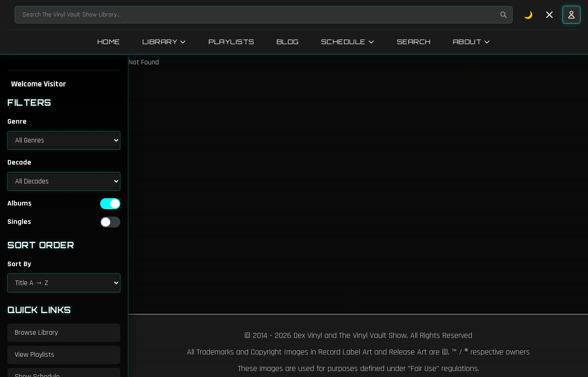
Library (165, 42)
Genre (17, 122)
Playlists (232, 42)
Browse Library (36, 333)
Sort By (19, 264)
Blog (288, 42)
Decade (19, 163)
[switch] (110, 204)
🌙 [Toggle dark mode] (529, 15)
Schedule (348, 42)
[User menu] (571, 15)
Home (109, 42)
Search (414, 42)
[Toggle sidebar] (549, 15)
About (472, 42)
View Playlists (34, 355)
